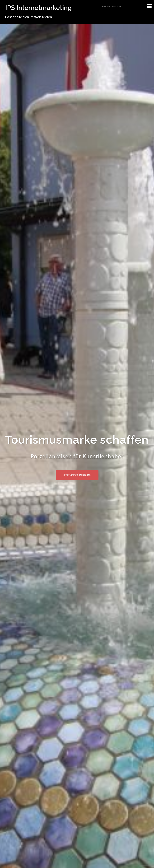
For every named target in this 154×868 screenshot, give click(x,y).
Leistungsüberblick (77, 475)
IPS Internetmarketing (38, 8)
